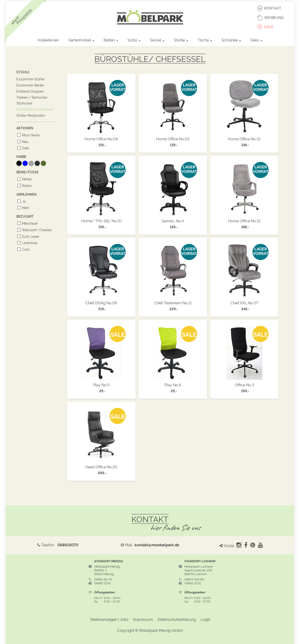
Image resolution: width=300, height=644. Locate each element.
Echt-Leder (30, 236)
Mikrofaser (29, 223)
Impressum (143, 619)
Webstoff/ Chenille (36, 230)
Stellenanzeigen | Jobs (109, 619)
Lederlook (29, 243)
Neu (24, 141)
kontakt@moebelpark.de (157, 545)
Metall (26, 179)
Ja (23, 201)
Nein (25, 207)
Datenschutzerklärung (177, 619)
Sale (25, 148)
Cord (25, 249)
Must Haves (30, 135)
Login (205, 619)
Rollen (26, 185)
